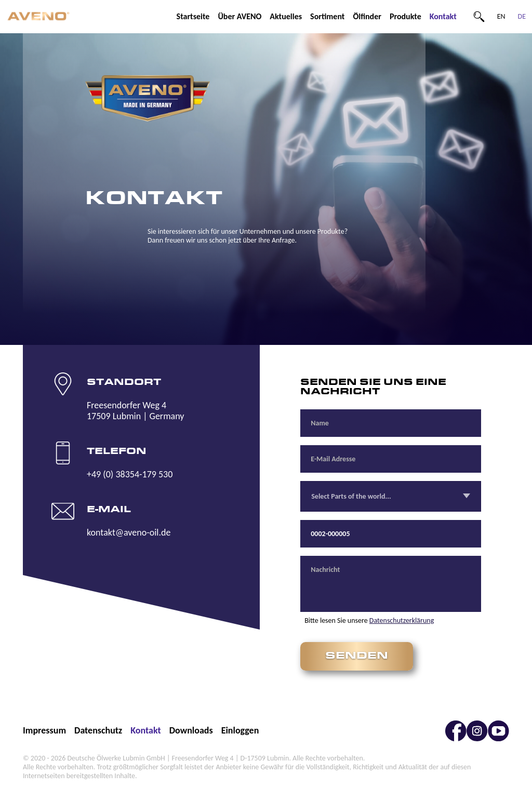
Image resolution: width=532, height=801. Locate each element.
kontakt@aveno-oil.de (129, 532)
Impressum (44, 730)
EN (501, 16)
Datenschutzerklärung (402, 620)
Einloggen (240, 730)
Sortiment (327, 16)
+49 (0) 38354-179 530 (130, 474)
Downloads (191, 730)
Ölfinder (367, 16)
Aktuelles (286, 16)
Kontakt (443, 16)
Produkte (405, 16)
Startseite (193, 16)
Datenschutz (98, 730)
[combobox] (391, 496)
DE (522, 16)
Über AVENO (240, 16)
